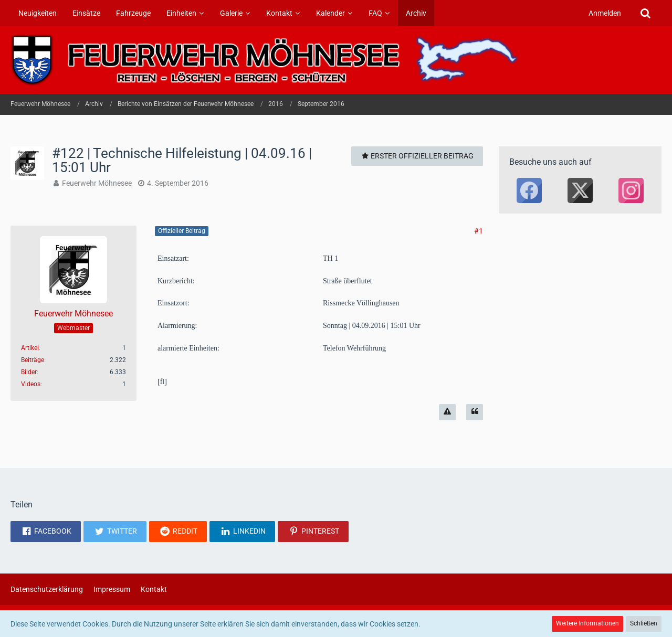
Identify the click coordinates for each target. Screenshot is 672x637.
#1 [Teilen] (479, 231)
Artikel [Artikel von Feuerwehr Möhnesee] (30, 348)
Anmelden (605, 13)
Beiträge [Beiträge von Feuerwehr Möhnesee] (33, 360)
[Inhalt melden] (447, 412)
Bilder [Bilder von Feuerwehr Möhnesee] (29, 372)
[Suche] (645, 13)
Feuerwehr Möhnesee (97, 183)
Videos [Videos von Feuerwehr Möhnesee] (31, 384)
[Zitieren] (475, 412)
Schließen (644, 623)
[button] (46, 532)
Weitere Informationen (587, 623)
